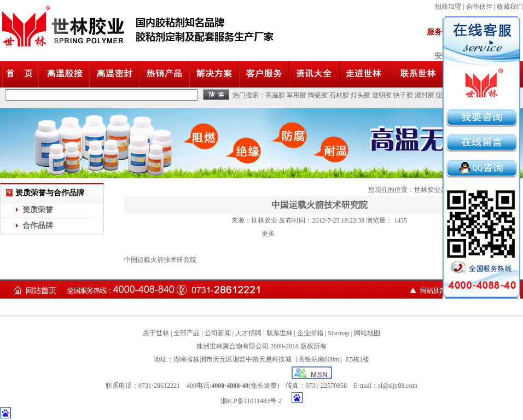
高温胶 (275, 95)
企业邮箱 (310, 333)
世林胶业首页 (434, 190)
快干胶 (403, 95)
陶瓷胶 (318, 95)
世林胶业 (264, 220)
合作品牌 (38, 226)
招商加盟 (448, 7)
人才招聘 (248, 333)
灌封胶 (425, 95)
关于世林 (156, 333)
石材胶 (339, 95)
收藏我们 (510, 7)
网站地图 (367, 333)
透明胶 (382, 95)
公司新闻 (218, 333)
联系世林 (280, 333)
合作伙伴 (479, 7)
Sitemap (338, 333)
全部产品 (187, 333)
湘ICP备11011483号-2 (251, 401)
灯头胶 (361, 95)
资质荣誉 (38, 210)
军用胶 (297, 95)
